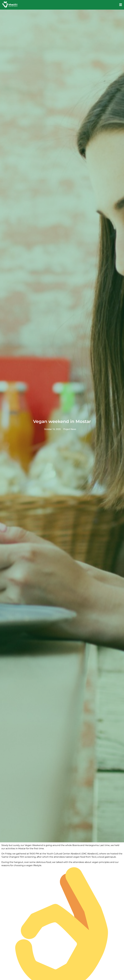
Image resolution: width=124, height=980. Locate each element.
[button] (121, 5)
